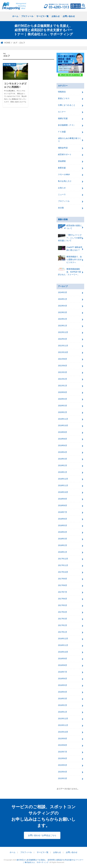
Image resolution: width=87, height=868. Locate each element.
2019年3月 (63, 459)
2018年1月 (63, 552)
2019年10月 (63, 426)
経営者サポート (65, 154)
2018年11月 (63, 486)
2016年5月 (63, 685)
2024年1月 (63, 299)
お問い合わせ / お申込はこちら (42, 835)
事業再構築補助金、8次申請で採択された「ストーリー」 (69, 272)
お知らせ (56, 16)
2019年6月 (63, 446)
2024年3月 (63, 292)
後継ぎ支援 (63, 118)
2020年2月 (63, 412)
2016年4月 (63, 692)
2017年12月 (63, 559)
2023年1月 (63, 326)
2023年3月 (63, 312)
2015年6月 (63, 758)
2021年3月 (63, 372)
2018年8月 (63, 506)
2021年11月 (63, 346)
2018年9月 (63, 499)
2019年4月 (63, 452)
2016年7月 (63, 672)
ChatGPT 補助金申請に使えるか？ (70, 249)
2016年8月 (63, 665)
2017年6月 (63, 599)
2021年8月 (63, 359)
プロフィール (27, 16)
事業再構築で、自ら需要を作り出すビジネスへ (70, 259)
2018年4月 (63, 532)
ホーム (15, 16)
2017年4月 (63, 612)
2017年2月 (63, 625)
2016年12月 (63, 639)
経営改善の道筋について (70, 227)
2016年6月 (63, 679)
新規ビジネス (64, 98)
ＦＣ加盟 (62, 132)
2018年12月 (63, 479)
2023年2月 (63, 319)
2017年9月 (63, 579)
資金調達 (62, 161)
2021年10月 (63, 352)
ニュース (62, 194)
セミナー (62, 112)
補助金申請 (63, 148)
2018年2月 (63, 545)
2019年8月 (63, 439)
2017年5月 (63, 605)
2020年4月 (63, 399)
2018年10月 (63, 492)
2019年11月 (63, 419)
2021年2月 (63, 379)
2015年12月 (63, 719)
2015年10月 (63, 732)
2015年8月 (63, 745)
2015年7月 (63, 752)
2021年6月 (63, 366)
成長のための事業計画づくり (70, 140)
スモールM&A (64, 174)
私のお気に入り (65, 181)
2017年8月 (63, 585)
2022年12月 (63, 332)
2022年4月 (63, 339)
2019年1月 (63, 472)
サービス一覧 (42, 16)
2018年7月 (63, 512)
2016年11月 (63, 645)
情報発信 (62, 92)
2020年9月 (63, 392)
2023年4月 (63, 306)
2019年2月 (63, 466)
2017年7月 (63, 592)
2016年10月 (63, 652)
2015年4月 (63, 772)
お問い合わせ (69, 16)
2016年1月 (63, 712)
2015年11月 (63, 725)
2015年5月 (63, 765)
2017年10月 (63, 572)
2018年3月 (63, 539)
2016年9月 (63, 659)
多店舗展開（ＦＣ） (67, 125)
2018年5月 (63, 526)
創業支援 (62, 168)
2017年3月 (63, 619)
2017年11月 (63, 565)
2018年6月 (63, 519)
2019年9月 (63, 432)
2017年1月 (63, 632)
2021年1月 (63, 386)
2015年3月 (63, 778)
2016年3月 (63, 699)
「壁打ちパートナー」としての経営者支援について (70, 238)
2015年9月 (63, 739)
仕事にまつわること (67, 105)
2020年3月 (63, 406)
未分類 (61, 208)
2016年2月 (63, 705)
